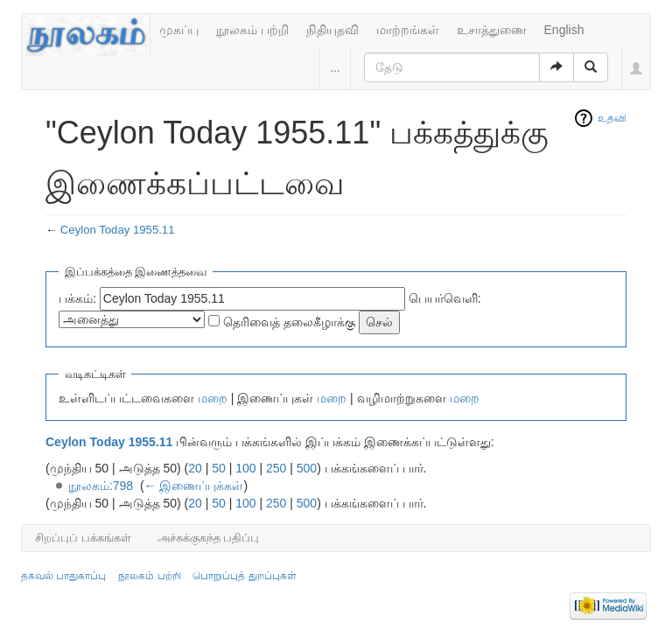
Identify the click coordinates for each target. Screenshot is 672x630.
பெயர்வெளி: (445, 298)
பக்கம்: (77, 298)
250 (276, 468)
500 (307, 468)
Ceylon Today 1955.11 (118, 230)
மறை (213, 398)
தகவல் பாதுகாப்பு (63, 576)
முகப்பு (179, 30)
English (564, 30)
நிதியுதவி (332, 30)
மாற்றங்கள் (408, 30)
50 (219, 468)
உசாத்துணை (492, 30)
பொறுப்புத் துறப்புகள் (244, 576)
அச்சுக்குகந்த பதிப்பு (209, 538)
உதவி (612, 118)
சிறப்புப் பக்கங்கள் (83, 538)
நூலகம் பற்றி (252, 30)
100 (245, 468)
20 (195, 468)
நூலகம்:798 (101, 486)
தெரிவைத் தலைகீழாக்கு (289, 322)
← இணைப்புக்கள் (194, 486)
